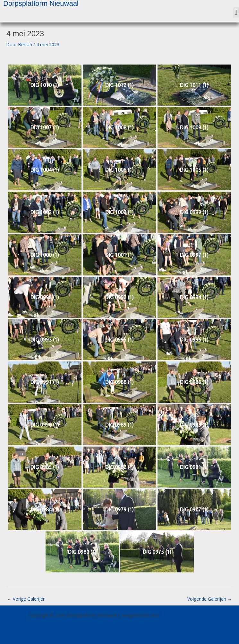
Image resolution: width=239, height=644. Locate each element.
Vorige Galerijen (26, 599)
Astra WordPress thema (186, 615)
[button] (236, 12)
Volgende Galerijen (210, 599)
